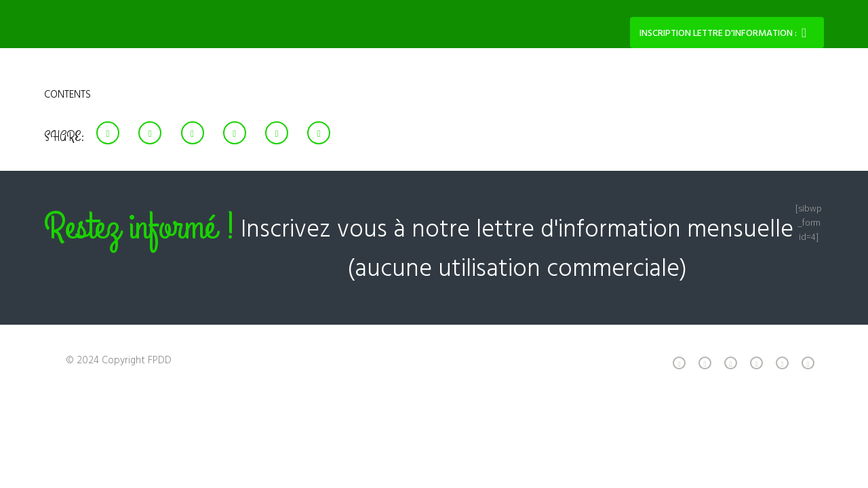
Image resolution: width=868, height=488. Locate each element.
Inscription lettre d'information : (718, 34)
